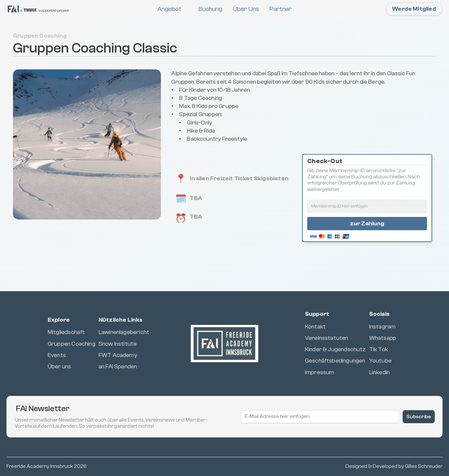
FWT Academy (118, 355)
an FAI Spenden (118, 367)
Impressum (320, 372)
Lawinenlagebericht (124, 332)
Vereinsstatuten (327, 338)
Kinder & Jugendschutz (335, 349)
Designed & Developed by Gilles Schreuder (394, 466)
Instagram (382, 327)
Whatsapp (383, 338)
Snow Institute (118, 344)
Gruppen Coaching (72, 344)
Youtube (380, 361)
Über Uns (246, 9)
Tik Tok (379, 349)
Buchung (210, 9)
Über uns (59, 367)
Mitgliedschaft (66, 332)
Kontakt (315, 327)
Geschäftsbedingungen (335, 361)
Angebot (169, 9)
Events (57, 355)
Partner (280, 9)
